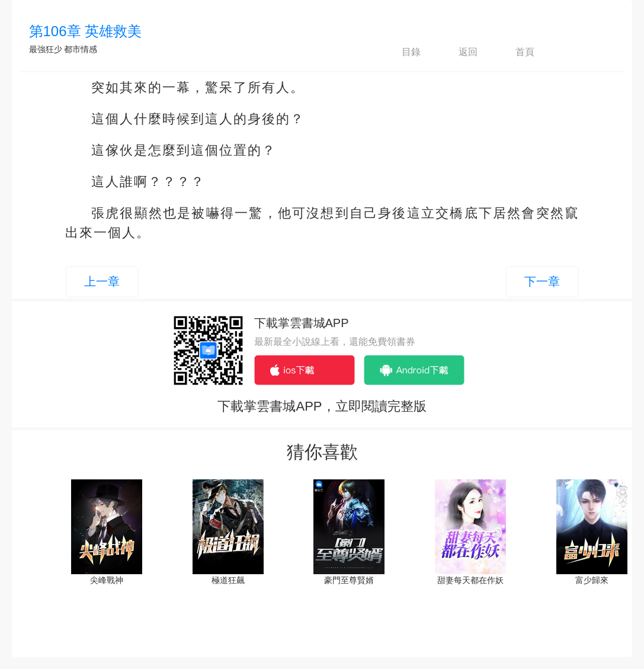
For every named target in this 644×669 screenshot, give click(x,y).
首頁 (515, 52)
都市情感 (81, 49)
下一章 (542, 281)
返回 (458, 52)
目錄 (401, 52)
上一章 (102, 281)
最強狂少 (46, 49)
